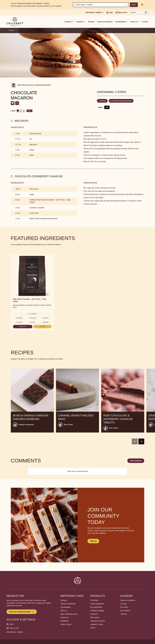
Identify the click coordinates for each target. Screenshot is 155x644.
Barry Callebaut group (69, 614)
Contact (145, 22)
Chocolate (94, 600)
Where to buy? (66, 624)
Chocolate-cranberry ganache (122, 101)
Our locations (125, 611)
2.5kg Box (45, 322)
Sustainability (66, 607)
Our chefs (124, 607)
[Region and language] (101, 5)
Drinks (93, 628)
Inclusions (94, 614)
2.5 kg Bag (19, 318)
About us (64, 611)
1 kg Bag (32, 322)
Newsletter (65, 621)
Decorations (95, 617)
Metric (101, 107)
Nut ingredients (96, 607)
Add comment (136, 461)
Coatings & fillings (97, 611)
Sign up (93, 541)
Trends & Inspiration (105, 22)
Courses (124, 604)
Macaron (103, 101)
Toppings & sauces (98, 621)
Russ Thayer (68, 425)
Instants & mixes (97, 624)
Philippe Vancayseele (26, 425)
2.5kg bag (46, 318)
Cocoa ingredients (97, 604)
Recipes (91, 22)
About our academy (128, 600)
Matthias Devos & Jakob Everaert (34, 85)
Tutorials (124, 614)
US (107, 107)
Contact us (65, 617)
